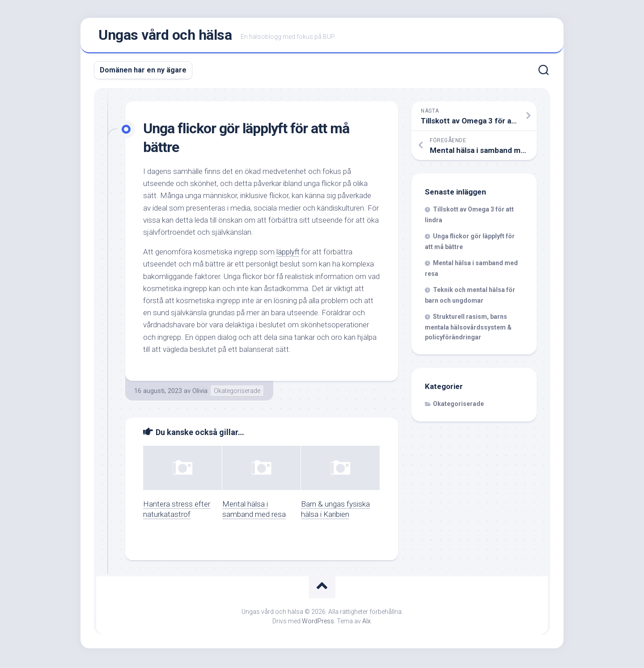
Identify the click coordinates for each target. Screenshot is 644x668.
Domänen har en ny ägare (143, 72)
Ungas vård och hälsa (165, 36)
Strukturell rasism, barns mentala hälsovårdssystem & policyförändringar (468, 329)
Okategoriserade (237, 393)
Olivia (200, 393)
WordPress (318, 623)
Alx (366, 623)
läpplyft (288, 254)
